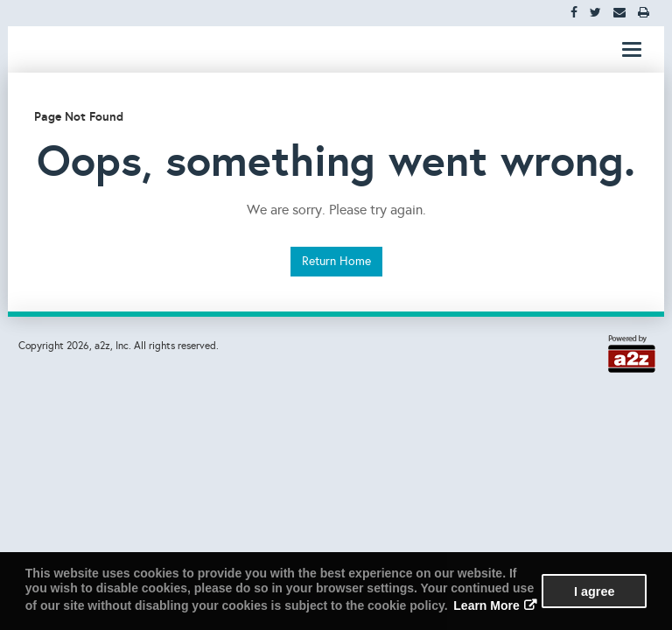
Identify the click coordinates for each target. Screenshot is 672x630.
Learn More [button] (486, 605)
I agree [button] (594, 591)
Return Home (336, 261)
